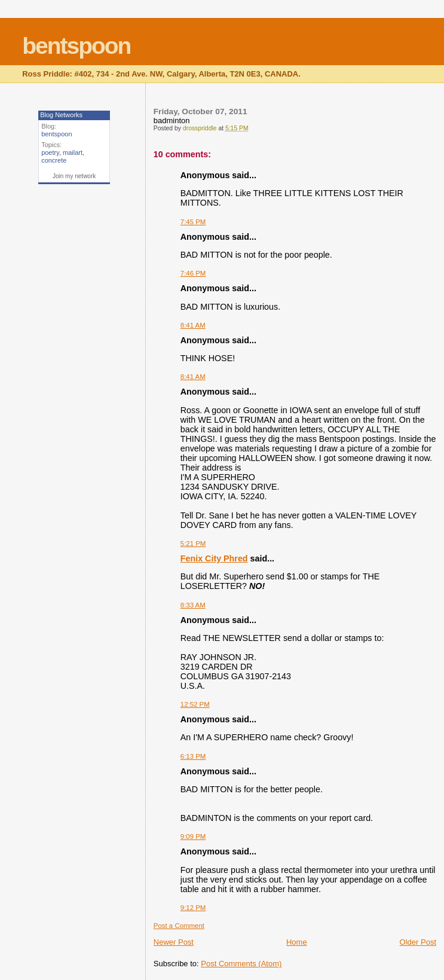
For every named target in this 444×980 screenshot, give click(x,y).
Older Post (418, 942)
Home (297, 942)
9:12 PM (193, 908)
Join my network (74, 176)
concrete (54, 160)
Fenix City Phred (214, 558)
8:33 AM (193, 605)
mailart (73, 152)
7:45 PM (193, 222)
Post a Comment (179, 926)
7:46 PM (193, 273)
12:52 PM (195, 704)
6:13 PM (193, 756)
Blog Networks (61, 115)
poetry (50, 152)
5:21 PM (193, 544)
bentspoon (76, 46)
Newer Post (174, 942)
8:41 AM (193, 325)
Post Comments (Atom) (241, 964)
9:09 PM (193, 836)
